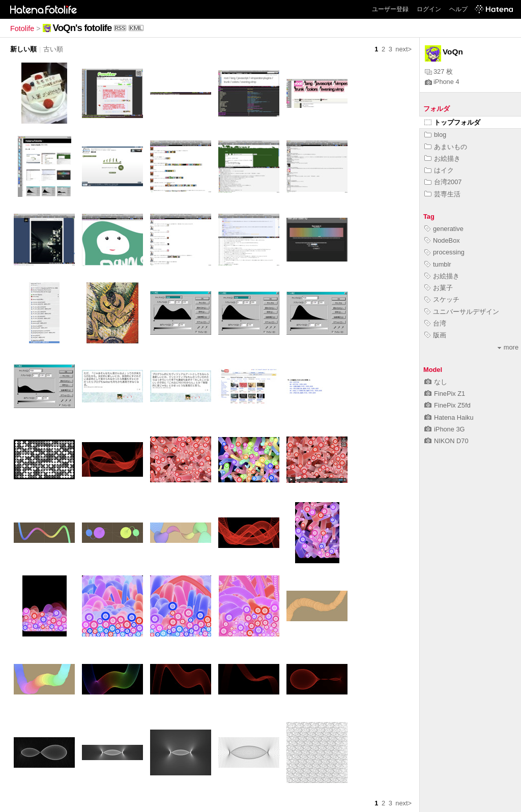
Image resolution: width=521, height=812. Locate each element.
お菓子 (439, 288)
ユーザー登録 (390, 9)
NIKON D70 (446, 441)
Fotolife (22, 28)
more (508, 347)
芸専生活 (442, 194)
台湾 (435, 323)
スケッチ (442, 299)
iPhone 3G (444, 429)
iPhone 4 (442, 82)
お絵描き (442, 158)
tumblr (438, 264)
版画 (435, 335)
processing (444, 252)
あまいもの (446, 147)
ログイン (429, 9)
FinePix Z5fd (447, 405)
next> (403, 49)
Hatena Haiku (449, 417)
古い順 (53, 49)
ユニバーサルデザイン (462, 312)
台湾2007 (443, 182)
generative (444, 229)
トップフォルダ (452, 122)
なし (436, 382)
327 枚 (439, 71)
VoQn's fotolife (82, 28)
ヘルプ (458, 9)
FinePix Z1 (445, 394)
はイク (439, 170)
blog (435, 135)
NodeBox (442, 240)
